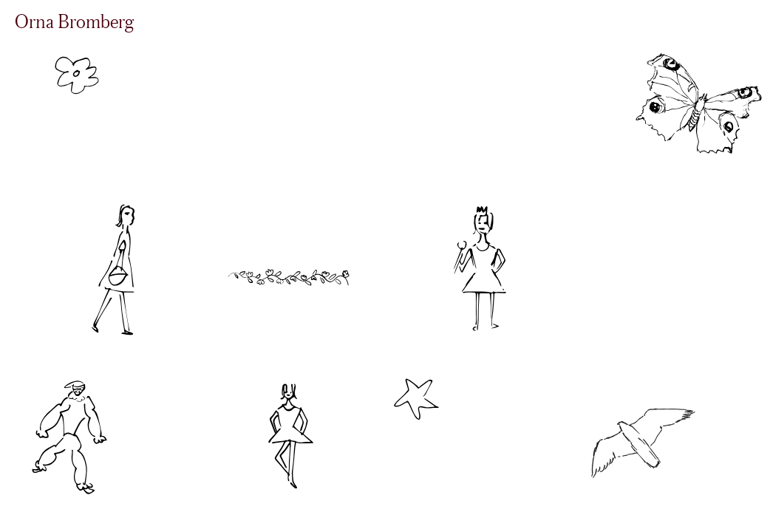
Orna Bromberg (74, 21)
